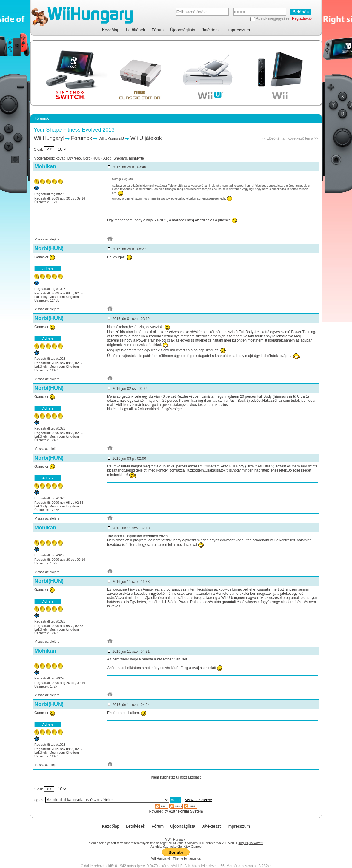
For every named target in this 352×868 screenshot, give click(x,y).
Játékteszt (211, 30)
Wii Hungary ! (177, 839)
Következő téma (300, 138)
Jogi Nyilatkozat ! (251, 843)
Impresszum (239, 30)
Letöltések (136, 30)
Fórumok (82, 138)
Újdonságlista (183, 30)
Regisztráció (302, 18)
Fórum (158, 30)
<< (49, 149)
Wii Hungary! (49, 138)
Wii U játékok (146, 138)
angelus (195, 858)
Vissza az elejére (47, 239)
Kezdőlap (111, 30)
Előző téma (276, 138)
